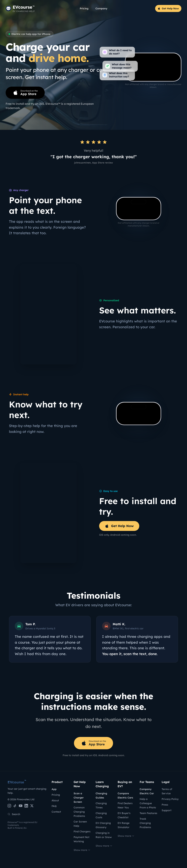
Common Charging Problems (79, 812)
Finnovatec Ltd (26, 799)
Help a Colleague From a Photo (148, 803)
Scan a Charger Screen (79, 798)
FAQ (54, 806)
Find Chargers (82, 831)
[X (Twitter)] (32, 806)
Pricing (84, 8)
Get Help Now (168, 8)
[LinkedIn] (26, 806)
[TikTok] (15, 806)
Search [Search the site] (14, 814)
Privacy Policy (170, 799)
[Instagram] (9, 806)
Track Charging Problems (145, 823)
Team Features (148, 813)
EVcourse (17, 782)
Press (165, 805)
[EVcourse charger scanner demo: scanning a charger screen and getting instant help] (139, 209)
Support (166, 810)
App (54, 789)
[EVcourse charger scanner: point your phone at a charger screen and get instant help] (153, 67)
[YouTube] (21, 806)
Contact (56, 812)
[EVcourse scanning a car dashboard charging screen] (139, 414)
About (55, 800)
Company (101, 8)
